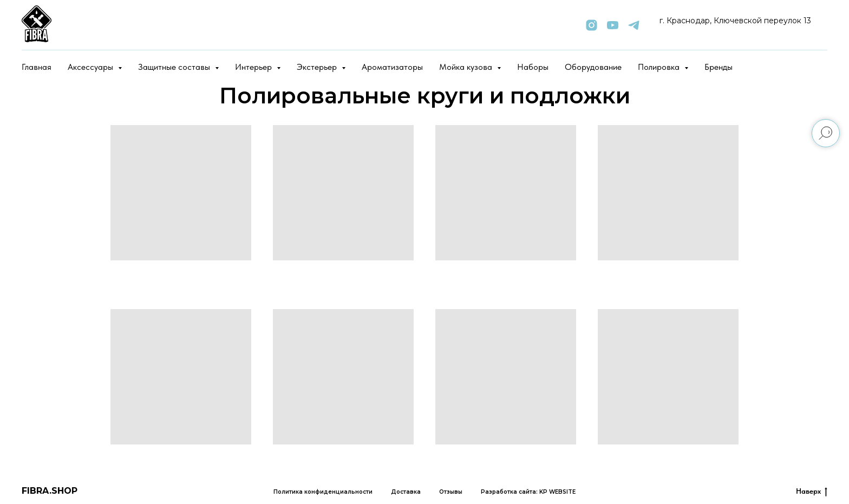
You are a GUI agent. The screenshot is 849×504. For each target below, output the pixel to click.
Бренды (719, 67)
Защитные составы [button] (175, 67)
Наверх (812, 492)
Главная (37, 67)
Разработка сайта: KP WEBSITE (528, 492)
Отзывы (451, 492)
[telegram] (634, 25)
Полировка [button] (660, 67)
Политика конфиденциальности (323, 492)
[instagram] (592, 25)
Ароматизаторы (392, 67)
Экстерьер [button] (318, 67)
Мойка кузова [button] (467, 67)
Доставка (406, 492)
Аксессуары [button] (92, 67)
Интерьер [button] (254, 67)
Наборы (533, 67)
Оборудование (593, 67)
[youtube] (613, 25)
